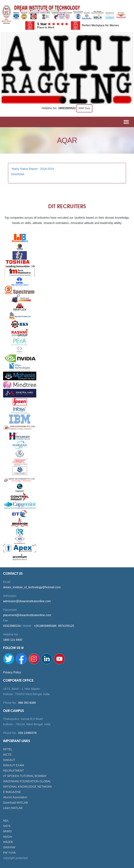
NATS (7, 826)
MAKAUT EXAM (14, 765)
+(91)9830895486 (45, 626)
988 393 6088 (27, 703)
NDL (6, 821)
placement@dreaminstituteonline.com (27, 615)
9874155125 (66, 626)
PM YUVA (9, 853)
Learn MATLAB (13, 808)
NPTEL (8, 749)
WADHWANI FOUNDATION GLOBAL (27, 781)
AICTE (7, 755)
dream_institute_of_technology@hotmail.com (32, 587)
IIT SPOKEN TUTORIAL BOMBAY (25, 776)
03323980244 (12, 626)
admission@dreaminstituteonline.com (27, 601)
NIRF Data (84, 108)
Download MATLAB (15, 803)
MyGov (8, 837)
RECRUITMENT (14, 771)
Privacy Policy (12, 672)
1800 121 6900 (13, 640)
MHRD (7, 831)
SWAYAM (9, 847)
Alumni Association (15, 797)
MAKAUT (9, 760)
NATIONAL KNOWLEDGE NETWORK (28, 787)
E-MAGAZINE (12, 792)
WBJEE (8, 842)
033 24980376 (27, 733)
